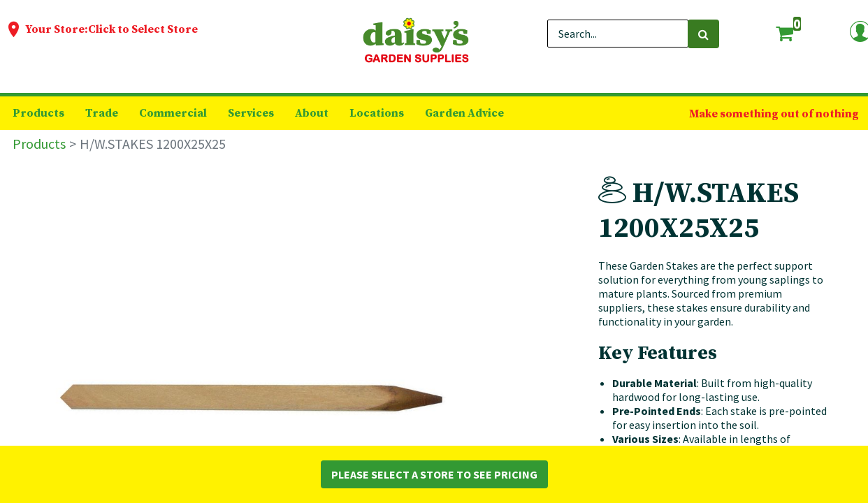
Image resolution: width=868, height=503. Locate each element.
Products (39, 144)
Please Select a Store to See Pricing (434, 474)
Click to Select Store (143, 29)
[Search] (703, 34)
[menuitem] (38, 113)
